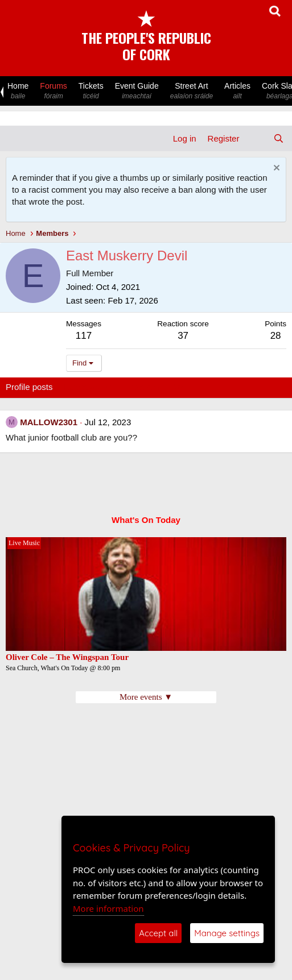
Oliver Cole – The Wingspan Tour (68, 657)
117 (84, 336)
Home (18, 91)
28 (276, 336)
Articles (237, 91)
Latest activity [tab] (90, 387)
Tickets (91, 91)
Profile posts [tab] (29, 387)
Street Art (192, 91)
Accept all (158, 933)
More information (108, 908)
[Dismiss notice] (275, 169)
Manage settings (227, 933)
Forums (53, 91)
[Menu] (16, 139)
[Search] (279, 138)
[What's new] (256, 138)
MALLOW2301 (49, 422)
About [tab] (182, 387)
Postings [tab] (143, 387)
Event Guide (137, 91)
